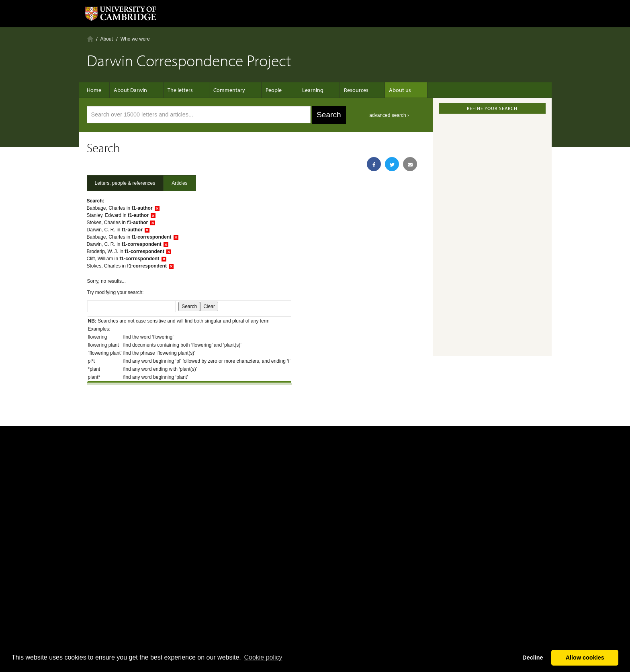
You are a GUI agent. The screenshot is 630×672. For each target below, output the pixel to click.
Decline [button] (533, 658)
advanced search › (389, 115)
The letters (180, 90)
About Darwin (134, 90)
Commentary (225, 90)
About (107, 39)
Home (90, 39)
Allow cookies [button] (585, 658)
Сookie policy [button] (263, 657)
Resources (340, 90)
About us (380, 90)
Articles (179, 183)
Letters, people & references (125, 183)
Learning (301, 90)
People (266, 90)
